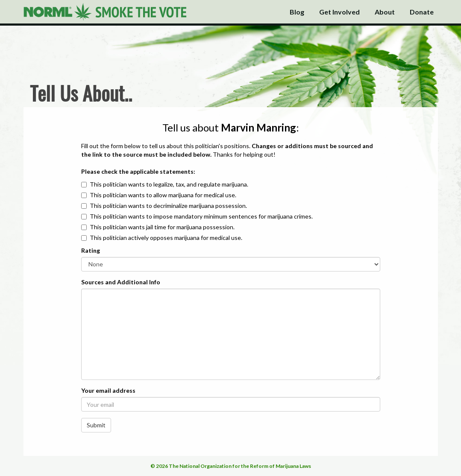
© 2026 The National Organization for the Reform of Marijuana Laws (231, 466)
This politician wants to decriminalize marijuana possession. (168, 206)
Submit (96, 425)
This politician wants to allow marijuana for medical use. (163, 195)
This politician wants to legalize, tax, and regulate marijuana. (169, 184)
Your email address (108, 390)
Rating (91, 250)
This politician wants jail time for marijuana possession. (162, 227)
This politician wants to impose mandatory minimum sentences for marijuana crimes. (201, 216)
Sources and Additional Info (121, 282)
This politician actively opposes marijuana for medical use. (166, 238)
